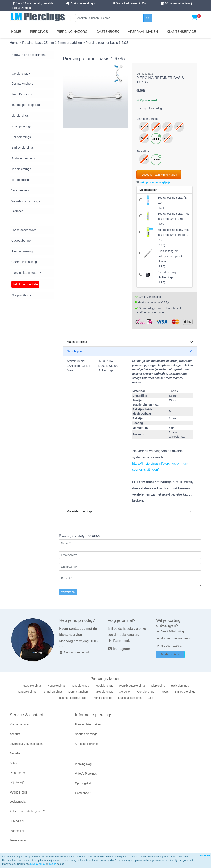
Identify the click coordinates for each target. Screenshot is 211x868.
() (173, 219)
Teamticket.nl (18, 840)
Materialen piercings (80, 511)
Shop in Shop (21, 295)
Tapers (164, 692)
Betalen (15, 763)
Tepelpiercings (21, 169)
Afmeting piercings (87, 744)
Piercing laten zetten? (26, 273)
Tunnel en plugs (52, 692)
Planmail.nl (17, 831)
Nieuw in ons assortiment (29, 55)
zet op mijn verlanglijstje (153, 182)
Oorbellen (125, 692)
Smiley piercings (23, 148)
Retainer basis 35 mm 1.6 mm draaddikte (52, 43)
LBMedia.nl (17, 821)
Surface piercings (23, 158)
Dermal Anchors (22, 83)
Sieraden (18, 211)
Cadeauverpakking (24, 262)
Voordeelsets (20, 190)
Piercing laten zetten (88, 724)
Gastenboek (108, 32)
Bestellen (16, 753)
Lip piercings (20, 116)
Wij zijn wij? (17, 782)
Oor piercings (146, 692)
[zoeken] (148, 18)
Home (16, 32)
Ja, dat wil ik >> (171, 654)
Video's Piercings (86, 774)
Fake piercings (104, 692)
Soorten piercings (86, 734)
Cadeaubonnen (22, 240)
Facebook (119, 641)
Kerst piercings (103, 698)
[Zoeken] (109, 18)
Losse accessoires (24, 230)
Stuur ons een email (74, 652)
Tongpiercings (21, 180)
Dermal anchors (79, 692)
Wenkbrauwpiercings (26, 201)
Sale (150, 698)
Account (15, 734)
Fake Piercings (22, 94)
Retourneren (18, 773)
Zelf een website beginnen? (27, 811)
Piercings (39, 32)
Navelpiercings (21, 126)
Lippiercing (158, 686)
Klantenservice (181, 32)
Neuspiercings (21, 137)
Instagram (119, 649)
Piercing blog (83, 764)
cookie (52, 864)
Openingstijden (85, 783)
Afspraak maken (143, 32)
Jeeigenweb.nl (19, 802)
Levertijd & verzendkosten (26, 744)
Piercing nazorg (72, 32)
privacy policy (38, 864)
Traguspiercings (26, 692)
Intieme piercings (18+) (27, 105)
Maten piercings (77, 342)
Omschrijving (75, 351)
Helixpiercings (180, 686)
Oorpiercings (20, 74)
